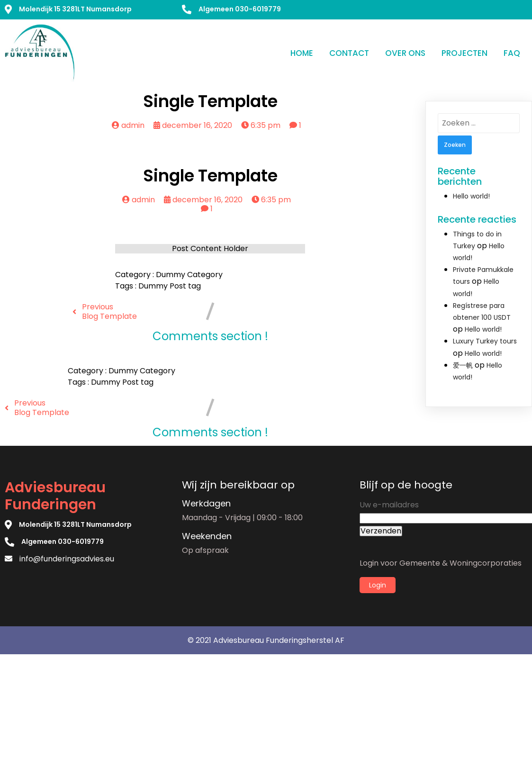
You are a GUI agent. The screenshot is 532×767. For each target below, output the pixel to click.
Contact (349, 53)
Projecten (464, 53)
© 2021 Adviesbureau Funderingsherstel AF (266, 640)
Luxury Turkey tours (485, 341)
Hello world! (471, 196)
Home (302, 53)
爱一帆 (463, 365)
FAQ (512, 53)
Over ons (405, 53)
